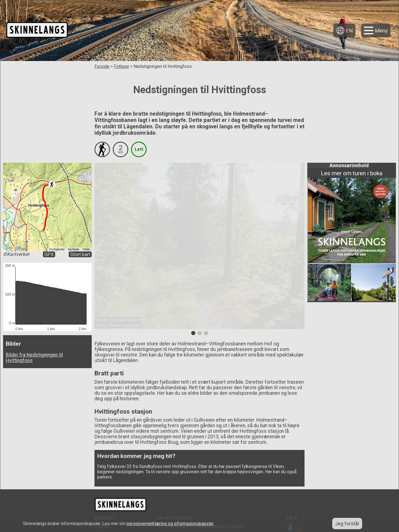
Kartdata (74, 249)
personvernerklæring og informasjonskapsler (170, 524)
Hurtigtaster (57, 249)
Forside (102, 66)
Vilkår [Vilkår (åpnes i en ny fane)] (86, 249)
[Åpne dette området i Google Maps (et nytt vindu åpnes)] (14, 248)
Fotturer (122, 66)
